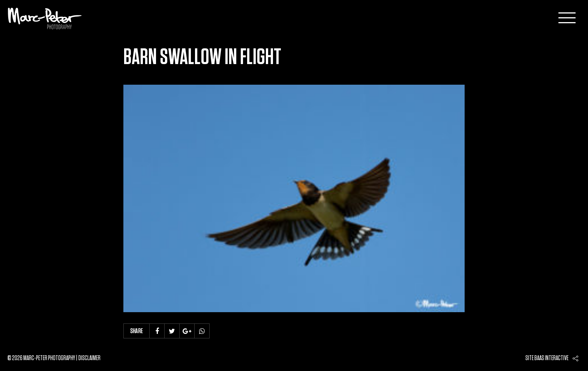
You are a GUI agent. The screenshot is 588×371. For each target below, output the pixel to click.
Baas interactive (551, 358)
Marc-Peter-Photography (45, 18)
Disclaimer (89, 358)
